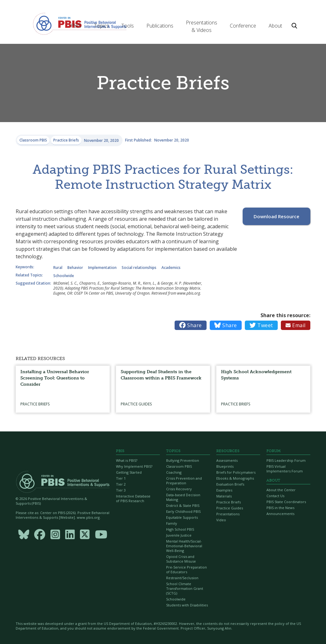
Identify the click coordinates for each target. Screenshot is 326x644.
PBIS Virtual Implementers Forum (285, 469)
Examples (224, 490)
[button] (76, 26)
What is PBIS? (127, 460)
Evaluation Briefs (230, 484)
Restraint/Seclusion (182, 578)
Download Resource (276, 216)
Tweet (261, 325)
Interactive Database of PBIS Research (133, 498)
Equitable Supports (182, 517)
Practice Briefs (229, 502)
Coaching (174, 472)
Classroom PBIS (179, 466)
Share (191, 325)
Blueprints (225, 466)
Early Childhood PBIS (183, 511)
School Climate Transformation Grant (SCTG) (185, 588)
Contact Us (275, 496)
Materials (224, 496)
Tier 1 (121, 478)
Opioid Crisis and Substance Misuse (181, 559)
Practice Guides (230, 508)
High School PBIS (180, 529)
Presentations (228, 514)
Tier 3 (121, 490)
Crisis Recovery (179, 489)
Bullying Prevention (183, 460)
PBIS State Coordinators (286, 502)
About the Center (281, 490)
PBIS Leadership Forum (286, 460)
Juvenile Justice (179, 535)
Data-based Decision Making (183, 497)
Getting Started (129, 472)
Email (296, 325)
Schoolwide (176, 599)
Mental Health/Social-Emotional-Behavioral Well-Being (184, 546)
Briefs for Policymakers (236, 472)
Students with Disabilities (187, 605)
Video (221, 520)
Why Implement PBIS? (134, 466)
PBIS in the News (280, 508)
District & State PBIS (183, 505)
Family (172, 523)
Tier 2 (121, 484)
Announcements (280, 514)
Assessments (227, 460)
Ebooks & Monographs (235, 478)
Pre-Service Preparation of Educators (187, 569)
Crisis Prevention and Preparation (184, 481)
